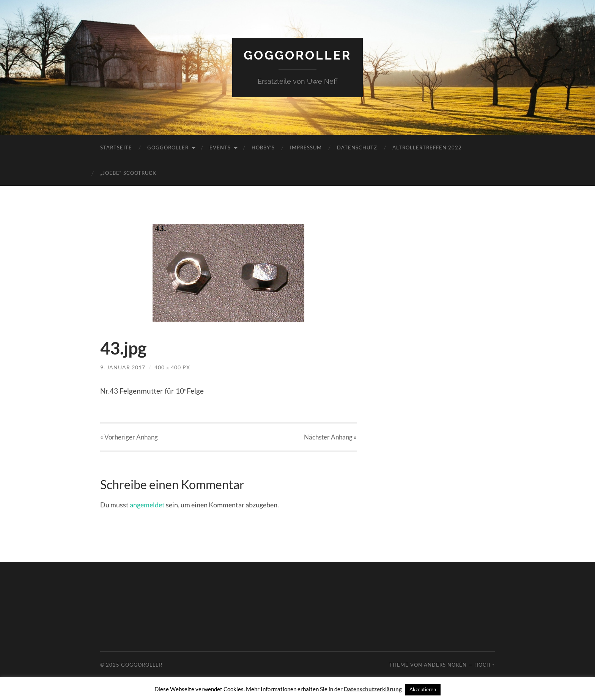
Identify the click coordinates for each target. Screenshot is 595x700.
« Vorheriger (129, 437)
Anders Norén (445, 665)
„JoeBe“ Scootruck (128, 173)
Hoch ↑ (485, 665)
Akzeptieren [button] (423, 689)
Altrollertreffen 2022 (427, 148)
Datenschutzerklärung (373, 689)
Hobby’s (263, 148)
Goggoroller (297, 55)
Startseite (116, 148)
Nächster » (330, 437)
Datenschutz (357, 148)
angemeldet (147, 505)
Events (220, 148)
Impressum (306, 148)
